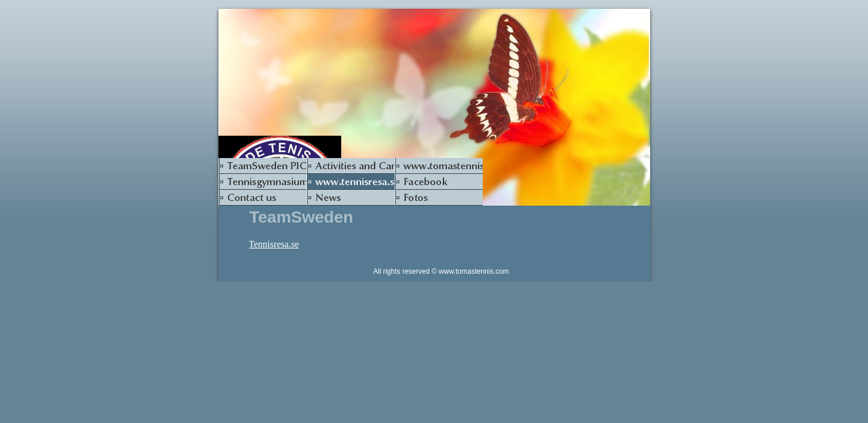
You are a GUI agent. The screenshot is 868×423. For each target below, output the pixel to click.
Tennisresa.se (274, 244)
